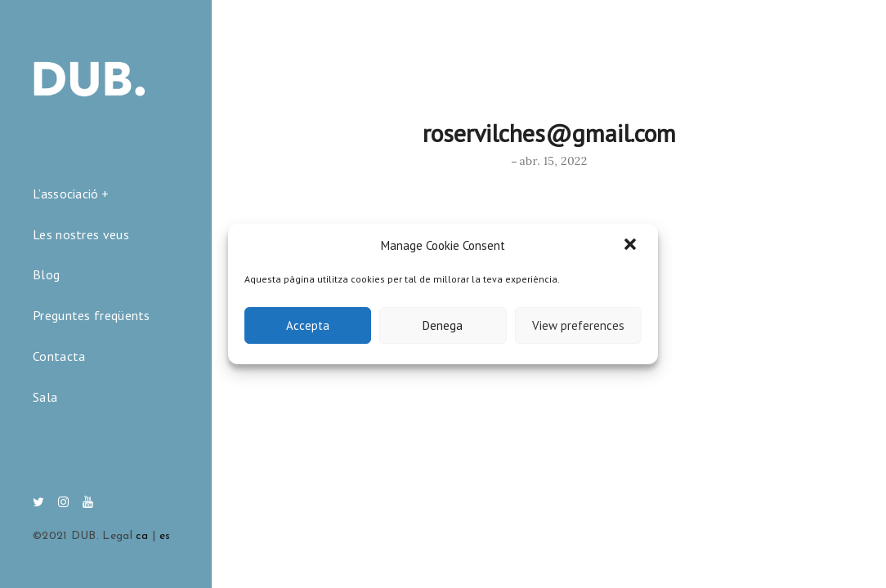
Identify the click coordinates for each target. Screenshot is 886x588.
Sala (45, 397)
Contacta (59, 356)
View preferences (578, 325)
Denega (443, 325)
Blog (46, 274)
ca (142, 536)
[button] (632, 246)
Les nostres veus (81, 234)
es (165, 536)
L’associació (66, 194)
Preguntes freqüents (92, 315)
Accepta (308, 325)
